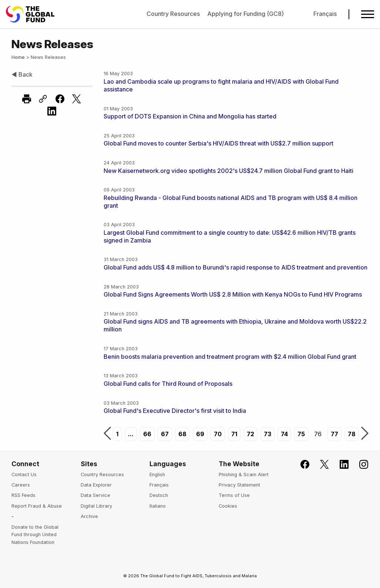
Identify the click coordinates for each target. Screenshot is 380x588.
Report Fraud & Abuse (37, 506)
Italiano (158, 506)
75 (301, 434)
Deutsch (159, 495)
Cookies (228, 506)
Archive (89, 516)
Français (325, 14)
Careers (21, 485)
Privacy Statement (239, 485)
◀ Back (22, 74)
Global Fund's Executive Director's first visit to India (175, 411)
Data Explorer (96, 485)
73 (268, 434)
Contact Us (24, 475)
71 (234, 434)
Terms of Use (234, 495)
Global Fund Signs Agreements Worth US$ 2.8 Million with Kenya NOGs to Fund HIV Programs (233, 294)
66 (147, 434)
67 (165, 434)
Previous (107, 434)
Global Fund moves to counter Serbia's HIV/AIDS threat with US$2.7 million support (218, 143)
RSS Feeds (23, 495)
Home (18, 57)
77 (334, 434)
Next (365, 434)
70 (218, 434)
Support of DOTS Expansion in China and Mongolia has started (190, 116)
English (157, 475)
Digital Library (96, 506)
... (131, 434)
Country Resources (173, 14)
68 (182, 434)
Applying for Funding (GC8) (246, 14)
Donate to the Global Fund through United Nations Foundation (35, 535)
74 (284, 434)
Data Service (95, 495)
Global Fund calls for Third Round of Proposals (168, 384)
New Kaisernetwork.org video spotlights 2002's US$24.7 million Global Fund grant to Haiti (228, 171)
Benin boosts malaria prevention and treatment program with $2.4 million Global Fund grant (230, 357)
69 (200, 434)
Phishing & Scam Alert (244, 475)
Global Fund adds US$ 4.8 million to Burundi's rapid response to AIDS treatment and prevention (236, 267)
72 (250, 434)
